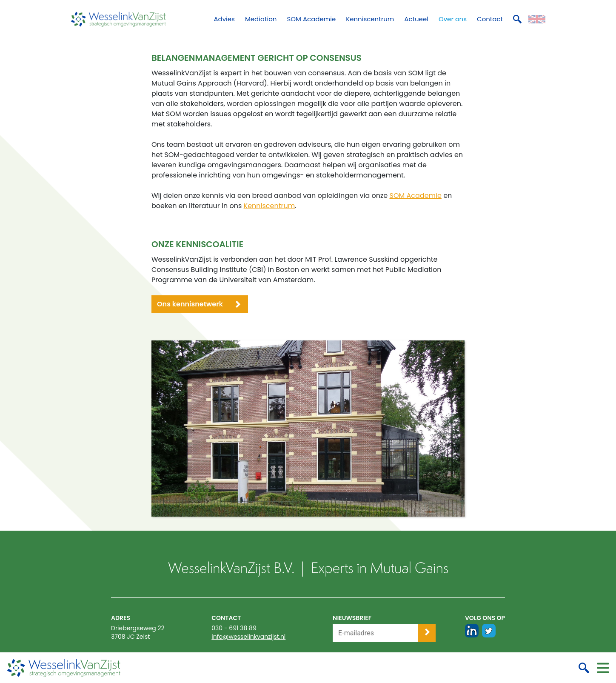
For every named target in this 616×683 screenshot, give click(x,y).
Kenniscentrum (269, 206)
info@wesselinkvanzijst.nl (248, 637)
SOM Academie (415, 196)
